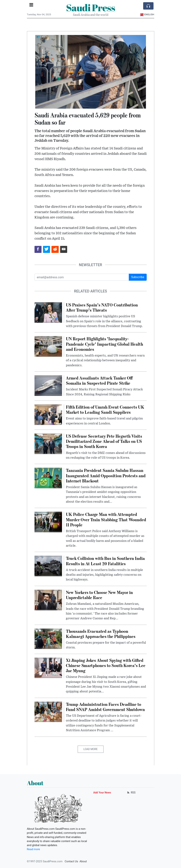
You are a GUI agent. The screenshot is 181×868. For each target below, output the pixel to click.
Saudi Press (91, 8)
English (147, 14)
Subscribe (138, 277)
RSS (131, 793)
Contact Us (71, 861)
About (83, 861)
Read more (33, 849)
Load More (90, 749)
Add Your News (102, 793)
